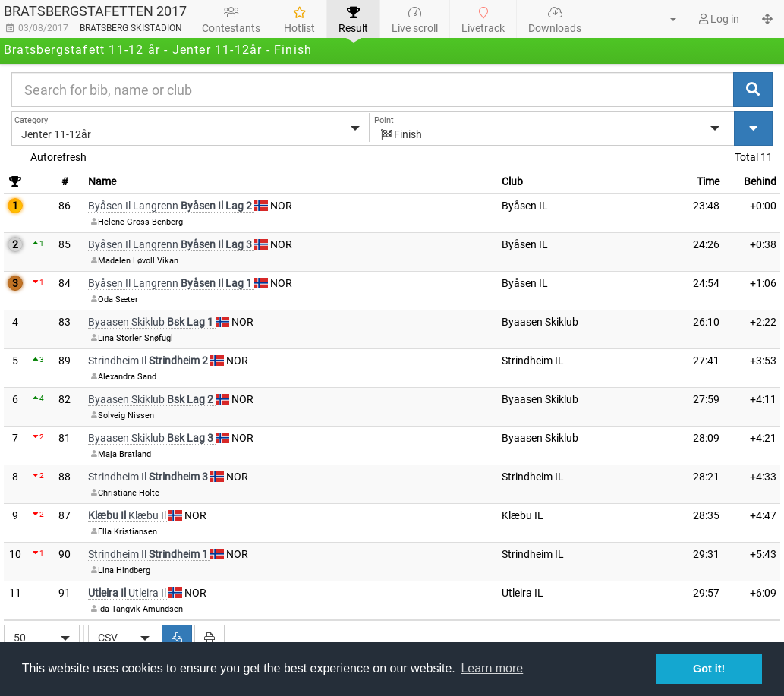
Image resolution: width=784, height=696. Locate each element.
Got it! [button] (709, 669)
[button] (664, 19)
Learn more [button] (492, 668)
